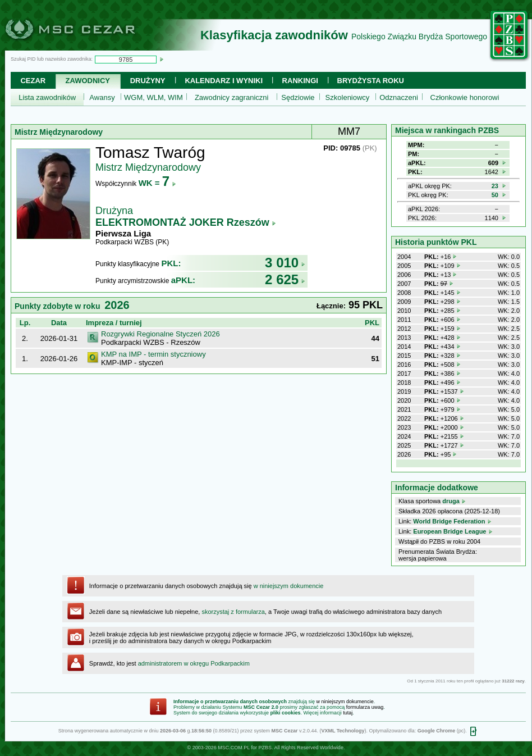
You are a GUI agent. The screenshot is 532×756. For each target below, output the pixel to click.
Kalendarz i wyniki (224, 81)
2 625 (285, 279)
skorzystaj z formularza (233, 612)
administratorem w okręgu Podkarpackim (194, 663)
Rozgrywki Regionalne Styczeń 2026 (160, 334)
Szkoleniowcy (348, 97)
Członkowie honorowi (465, 97)
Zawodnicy (88, 81)
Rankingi (300, 81)
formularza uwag (365, 707)
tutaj (348, 713)
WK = (157, 183)
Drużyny (148, 81)
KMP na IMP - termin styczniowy (153, 354)
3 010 (285, 263)
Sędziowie (298, 97)
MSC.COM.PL (234, 748)
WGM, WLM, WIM (153, 97)
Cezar (33, 81)
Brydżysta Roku (371, 81)
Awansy (102, 97)
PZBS (265, 748)
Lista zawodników (47, 97)
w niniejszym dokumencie (289, 586)
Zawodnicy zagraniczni (232, 97)
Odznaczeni (399, 97)
